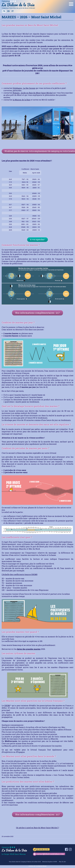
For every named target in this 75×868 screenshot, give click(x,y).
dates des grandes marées (29, 649)
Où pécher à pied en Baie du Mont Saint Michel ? (37, 828)
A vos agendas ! (37, 240)
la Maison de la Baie (22, 100)
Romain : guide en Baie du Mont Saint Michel (33, 93)
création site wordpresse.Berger (37, 866)
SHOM (7, 706)
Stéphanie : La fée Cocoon (24, 88)
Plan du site (62, 862)
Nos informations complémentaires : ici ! (37, 313)
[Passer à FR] (4, 11)
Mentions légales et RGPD (50, 862)
